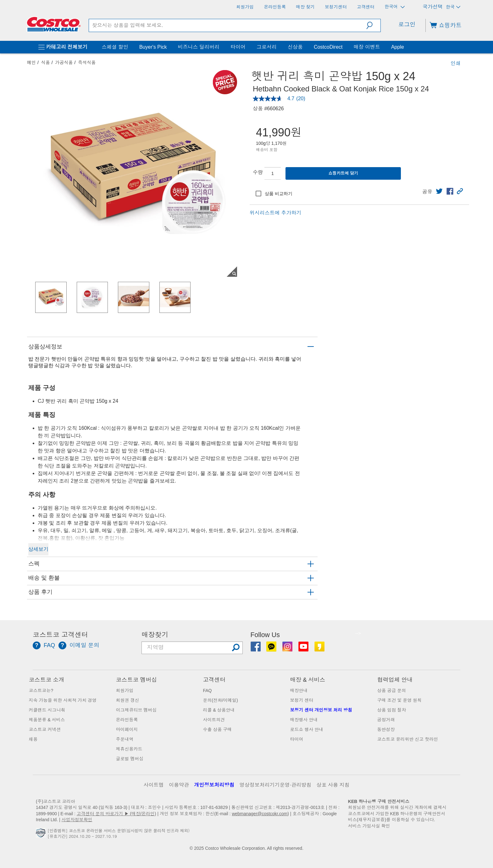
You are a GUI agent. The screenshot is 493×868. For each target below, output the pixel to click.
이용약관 (179, 785)
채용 (33, 739)
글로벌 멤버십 (130, 759)
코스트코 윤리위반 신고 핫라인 (408, 739)
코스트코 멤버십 (137, 680)
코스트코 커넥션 (45, 729)
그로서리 (267, 47)
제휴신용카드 (129, 749)
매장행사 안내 (304, 720)
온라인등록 (127, 720)
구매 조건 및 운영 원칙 (400, 700)
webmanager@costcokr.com (260, 814)
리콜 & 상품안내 (219, 710)
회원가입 (125, 691)
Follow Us (265, 635)
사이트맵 (154, 785)
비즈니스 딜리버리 (198, 47)
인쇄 (456, 63)
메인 (31, 63)
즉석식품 (87, 63)
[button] (373, 25)
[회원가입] (245, 7)
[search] (228, 25)
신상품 (295, 47)
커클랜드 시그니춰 (47, 710)
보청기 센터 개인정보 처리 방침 (321, 710)
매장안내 (299, 691)
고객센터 (214, 680)
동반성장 (386, 729)
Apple (398, 47)
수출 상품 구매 (218, 729)
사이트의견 (214, 720)
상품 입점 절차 (392, 710)
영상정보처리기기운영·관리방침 (275, 785)
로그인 (407, 25)
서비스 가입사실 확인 (369, 826)
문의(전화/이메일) (221, 700)
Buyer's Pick (153, 47)
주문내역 (125, 739)
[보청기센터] (336, 7)
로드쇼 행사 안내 (307, 729)
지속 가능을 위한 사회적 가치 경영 (63, 700)
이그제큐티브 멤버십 (136, 710)
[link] (439, 191)
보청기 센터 (302, 700)
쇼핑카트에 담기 (343, 173)
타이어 (238, 47)
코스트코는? (41, 691)
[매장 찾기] (305, 7)
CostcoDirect (328, 47)
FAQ (208, 691)
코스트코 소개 (47, 680)
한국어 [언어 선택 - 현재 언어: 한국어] (395, 7)
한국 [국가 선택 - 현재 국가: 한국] (453, 7)
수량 (258, 172)
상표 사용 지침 (333, 785)
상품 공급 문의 (392, 691)
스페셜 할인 (115, 47)
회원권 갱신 (128, 700)
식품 (46, 63)
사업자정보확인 (77, 820)
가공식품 (64, 63)
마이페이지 (127, 729)
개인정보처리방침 (214, 785)
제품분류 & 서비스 (47, 720)
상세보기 (38, 549)
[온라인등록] (275, 7)
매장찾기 (155, 635)
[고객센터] (366, 7)
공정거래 (386, 720)
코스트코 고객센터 (60, 635)
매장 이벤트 (367, 47)
